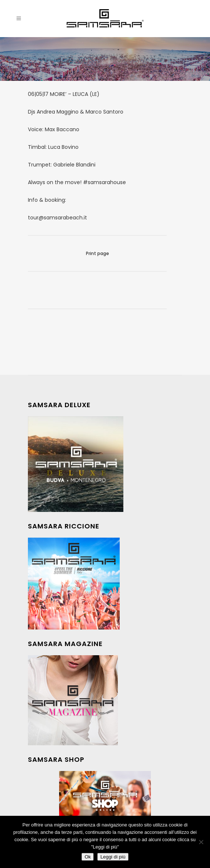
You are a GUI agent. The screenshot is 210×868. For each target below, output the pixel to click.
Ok (88, 857)
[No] (201, 842)
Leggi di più (113, 857)
